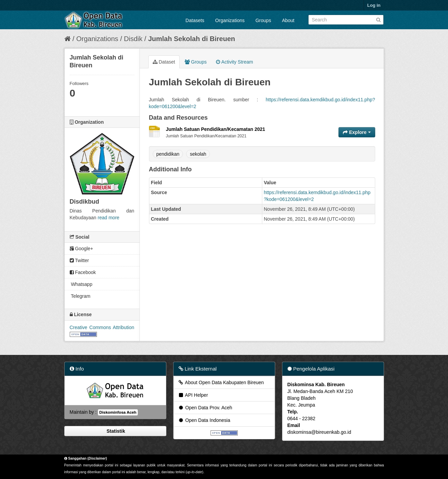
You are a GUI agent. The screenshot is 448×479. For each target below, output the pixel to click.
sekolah (198, 154)
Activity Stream (234, 62)
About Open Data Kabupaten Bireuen (221, 382)
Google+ (81, 249)
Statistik (115, 431)
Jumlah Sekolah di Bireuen (192, 39)
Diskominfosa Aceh (118, 412)
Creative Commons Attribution (102, 327)
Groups (263, 20)
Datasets (195, 20)
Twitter (79, 260)
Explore (357, 132)
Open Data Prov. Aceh (205, 408)
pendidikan (168, 154)
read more (109, 218)
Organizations (230, 20)
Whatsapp (81, 284)
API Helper (193, 395)
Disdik (133, 39)
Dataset (164, 62)
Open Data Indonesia (204, 420)
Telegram (80, 296)
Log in (374, 5)
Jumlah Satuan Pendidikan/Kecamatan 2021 (216, 129)
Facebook (83, 272)
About (288, 20)
